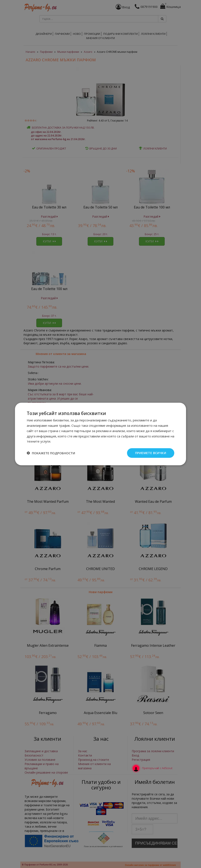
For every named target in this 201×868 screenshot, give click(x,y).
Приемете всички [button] (151, 453)
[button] (51, 453)
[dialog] (100, 434)
